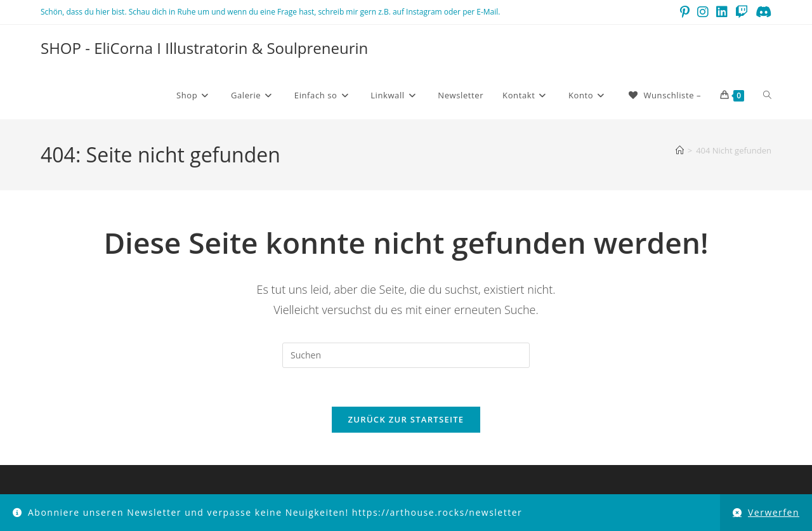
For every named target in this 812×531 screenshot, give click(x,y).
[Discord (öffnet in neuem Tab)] (762, 12)
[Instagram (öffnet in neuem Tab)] (703, 12)
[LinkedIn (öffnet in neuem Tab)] (722, 12)
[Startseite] (680, 150)
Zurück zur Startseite (406, 419)
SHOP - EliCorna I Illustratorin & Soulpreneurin (204, 48)
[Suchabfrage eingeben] (406, 355)
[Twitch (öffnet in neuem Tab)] (742, 12)
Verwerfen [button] (774, 512)
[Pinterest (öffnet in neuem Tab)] (685, 12)
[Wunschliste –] (664, 95)
